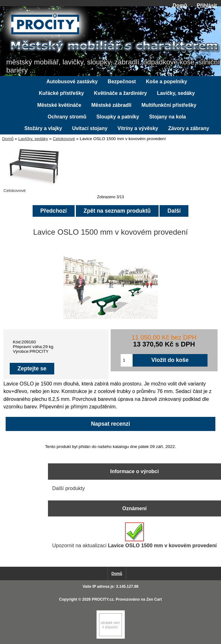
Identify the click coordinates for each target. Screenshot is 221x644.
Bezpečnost (122, 82)
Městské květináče (59, 105)
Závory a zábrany (189, 128)
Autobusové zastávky (72, 82)
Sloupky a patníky (118, 117)
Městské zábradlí (111, 105)
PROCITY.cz (103, 599)
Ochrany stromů (67, 117)
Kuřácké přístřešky (61, 93)
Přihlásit (207, 5)
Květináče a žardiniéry (121, 93)
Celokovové (64, 139)
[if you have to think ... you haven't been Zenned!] (111, 637)
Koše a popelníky (166, 82)
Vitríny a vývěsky (138, 128)
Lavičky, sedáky (33, 139)
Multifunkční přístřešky (169, 105)
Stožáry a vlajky (43, 128)
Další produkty (68, 488)
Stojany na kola (168, 117)
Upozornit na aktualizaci (134, 535)
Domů (180, 5)
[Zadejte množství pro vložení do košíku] (127, 360)
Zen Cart (154, 599)
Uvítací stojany (90, 128)
